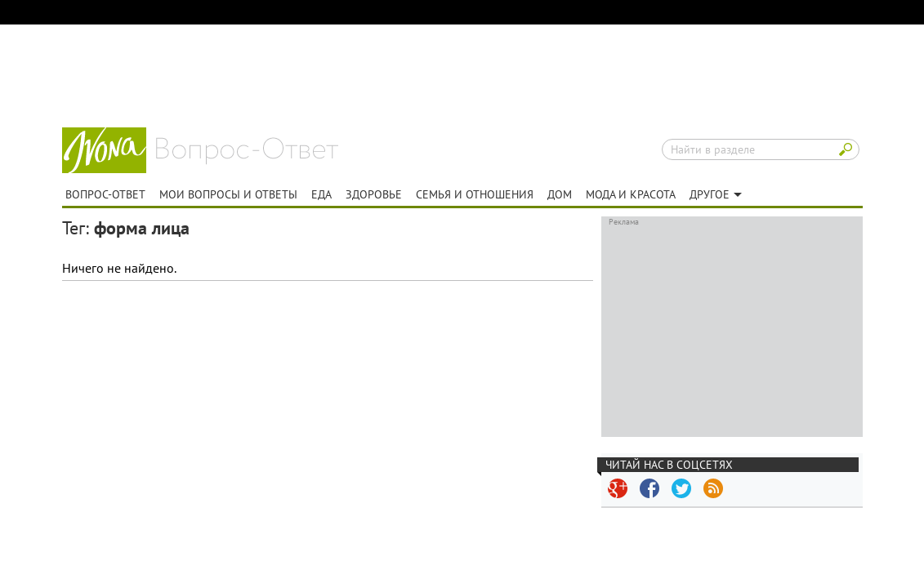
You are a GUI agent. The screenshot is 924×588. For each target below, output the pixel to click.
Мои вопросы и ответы (228, 194)
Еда (321, 194)
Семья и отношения (475, 194)
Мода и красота (631, 194)
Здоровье (374, 194)
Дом (560, 194)
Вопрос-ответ (247, 151)
